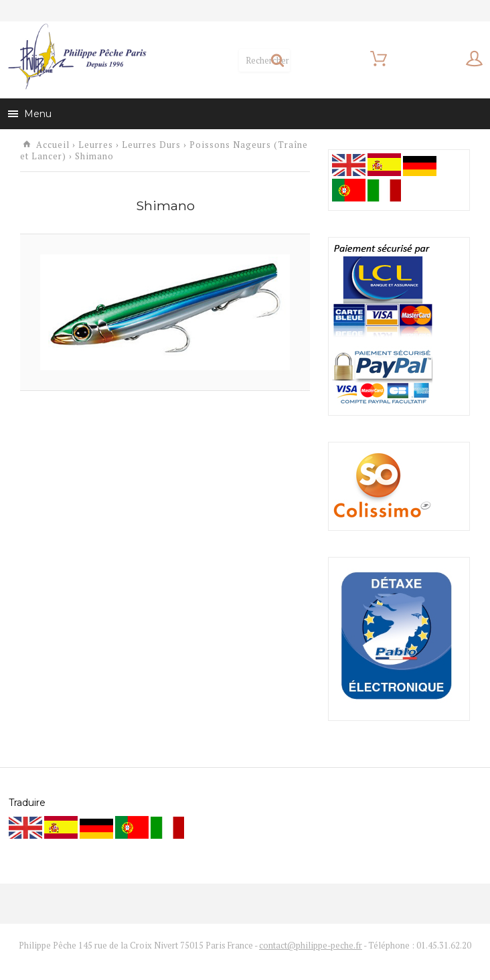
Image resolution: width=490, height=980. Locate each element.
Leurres (96, 135)
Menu (30, 104)
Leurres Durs (151, 135)
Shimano (94, 146)
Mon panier (314, 56)
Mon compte (431, 56)
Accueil (53, 135)
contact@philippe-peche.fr (311, 935)
